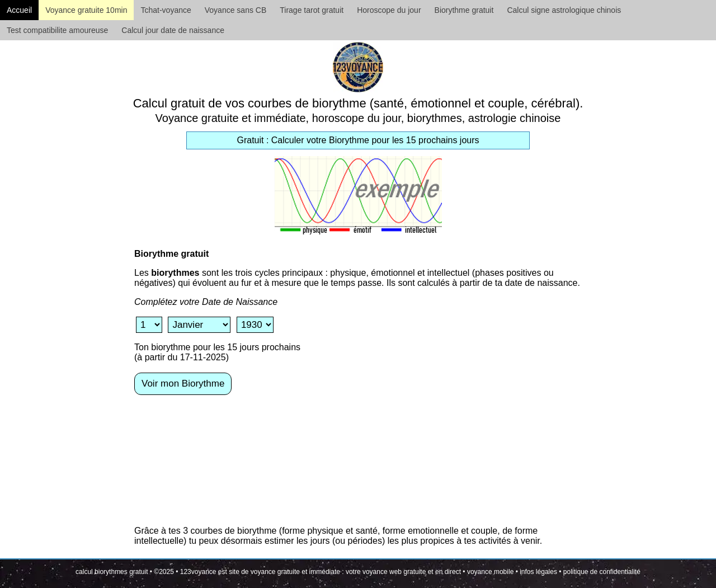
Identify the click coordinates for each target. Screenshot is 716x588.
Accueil (19, 10)
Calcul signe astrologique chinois (564, 10)
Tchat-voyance (166, 10)
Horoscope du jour (389, 10)
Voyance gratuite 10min (86, 10)
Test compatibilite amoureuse (57, 30)
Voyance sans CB (236, 10)
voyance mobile (490, 572)
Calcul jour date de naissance (173, 30)
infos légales (538, 572)
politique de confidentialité (602, 572)
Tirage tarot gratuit (312, 10)
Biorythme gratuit (464, 10)
